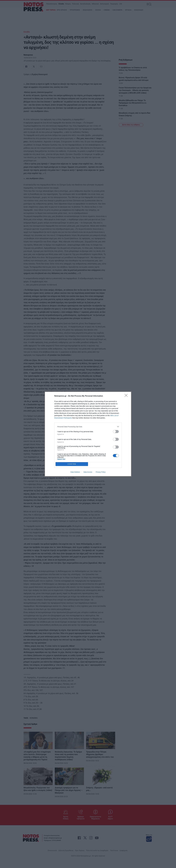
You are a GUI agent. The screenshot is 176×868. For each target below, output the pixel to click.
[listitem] (88, 427)
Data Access (88, 472)
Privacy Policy (101, 472)
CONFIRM (72, 464)
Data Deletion (75, 472)
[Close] (127, 396)
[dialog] (88, 434)
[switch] (116, 432)
